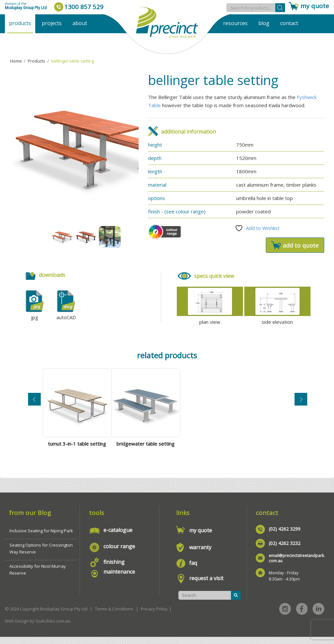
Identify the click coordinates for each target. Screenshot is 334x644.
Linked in (318, 616)
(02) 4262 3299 (285, 536)
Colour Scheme (164, 232)
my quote (315, 6)
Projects (52, 23)
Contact (289, 23)
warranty (200, 554)
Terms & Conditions (114, 616)
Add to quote (295, 245)
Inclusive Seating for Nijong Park (41, 538)
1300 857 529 (84, 7)
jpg (35, 317)
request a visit (206, 585)
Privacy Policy (154, 616)
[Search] (280, 8)
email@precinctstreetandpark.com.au (297, 565)
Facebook (302, 616)
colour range (119, 553)
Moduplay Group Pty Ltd (26, 8)
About (80, 23)
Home (16, 61)
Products (20, 23)
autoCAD (66, 317)
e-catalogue (118, 537)
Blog (264, 23)
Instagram (285, 616)
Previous (34, 402)
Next (301, 402)
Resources (235, 23)
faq (193, 570)
